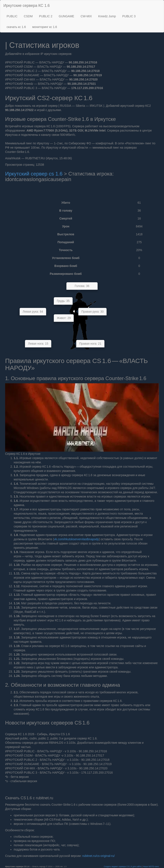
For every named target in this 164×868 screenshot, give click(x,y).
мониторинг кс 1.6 (45, 27)
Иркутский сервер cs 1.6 (34, 174)
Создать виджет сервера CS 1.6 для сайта (123, 867)
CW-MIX (86, 16)
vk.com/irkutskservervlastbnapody (76, 539)
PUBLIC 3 (129, 16)
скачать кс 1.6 (16, 27)
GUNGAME (66, 16)
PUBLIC (12, 16)
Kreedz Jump (107, 16)
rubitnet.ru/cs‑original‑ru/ (98, 856)
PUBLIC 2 (46, 16)
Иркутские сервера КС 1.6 (27, 6)
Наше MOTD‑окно (151, 867)
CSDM (28, 16)
